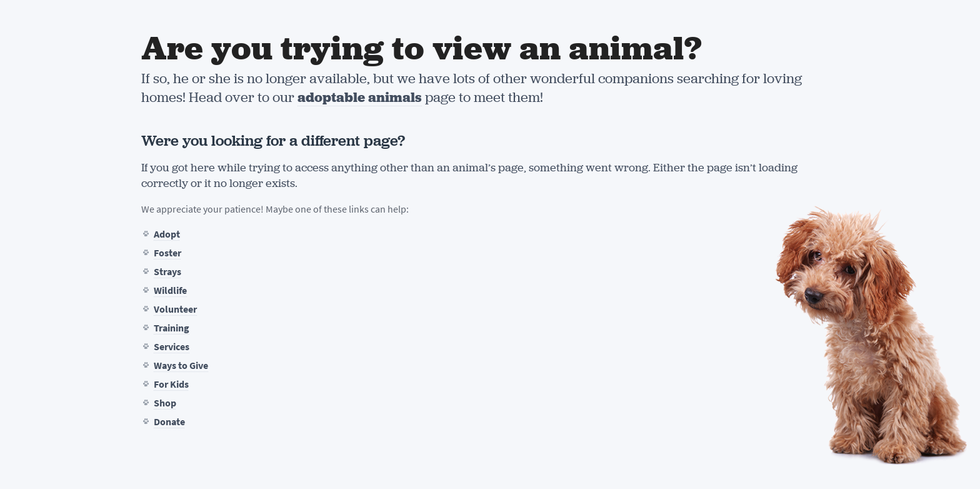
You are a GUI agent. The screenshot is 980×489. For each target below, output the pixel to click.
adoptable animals (360, 97)
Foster (167, 253)
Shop (165, 403)
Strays (167, 272)
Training (172, 328)
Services (172, 347)
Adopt (167, 234)
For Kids (171, 384)
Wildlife (170, 290)
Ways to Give (181, 365)
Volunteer (175, 309)
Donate (169, 422)
